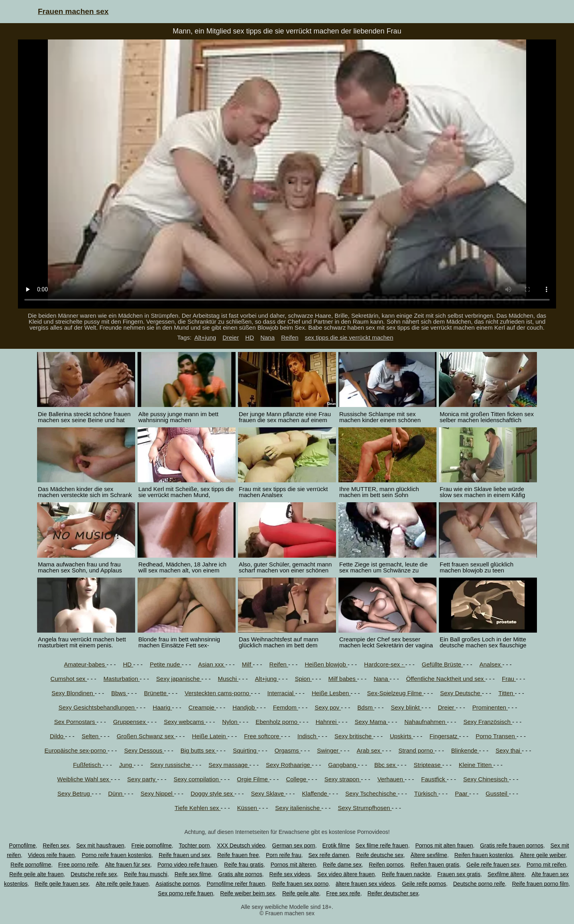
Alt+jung (205, 337)
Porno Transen (496, 736)
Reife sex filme (193, 874)
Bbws (119, 693)
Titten (506, 693)
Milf (248, 664)
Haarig (162, 707)
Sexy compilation (197, 779)
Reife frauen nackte (406, 874)
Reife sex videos (290, 874)
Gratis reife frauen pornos (512, 845)
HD (250, 337)
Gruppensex (130, 722)
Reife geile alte (301, 893)
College (297, 779)
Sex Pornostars (76, 722)
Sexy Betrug (75, 793)
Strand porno (417, 750)
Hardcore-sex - (384, 664)
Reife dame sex (342, 865)
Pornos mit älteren (293, 865)
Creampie (202, 707)
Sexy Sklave (268, 793)
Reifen (290, 337)
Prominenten (490, 707)
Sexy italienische (298, 808)
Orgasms (288, 750)
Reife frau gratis (244, 865)
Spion (304, 679)
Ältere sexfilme (429, 855)
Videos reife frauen (51, 855)
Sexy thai (509, 750)
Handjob (244, 707)
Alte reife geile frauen (122, 884)
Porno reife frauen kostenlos (117, 855)
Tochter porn (195, 845)
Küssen (248, 808)
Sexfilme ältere (506, 874)
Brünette (156, 693)
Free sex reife (343, 893)
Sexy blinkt (406, 707)
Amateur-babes (85, 664)
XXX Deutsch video (241, 845)
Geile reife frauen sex (493, 865)
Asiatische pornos (178, 884)
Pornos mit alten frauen (444, 845)
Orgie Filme (253, 779)
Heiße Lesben (331, 693)
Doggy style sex (212, 793)
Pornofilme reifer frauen (236, 884)
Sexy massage (229, 765)
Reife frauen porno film (540, 884)
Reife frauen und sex (184, 855)
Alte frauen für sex (128, 865)
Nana (267, 337)
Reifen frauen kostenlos (484, 855)
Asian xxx (212, 664)
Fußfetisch (88, 765)
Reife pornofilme (31, 865)
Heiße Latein (210, 736)
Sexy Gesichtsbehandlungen (97, 707)
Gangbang (343, 765)
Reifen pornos (386, 865)
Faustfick (434, 779)
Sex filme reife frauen (382, 845)
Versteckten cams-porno (218, 693)
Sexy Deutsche (461, 693)
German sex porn (294, 845)
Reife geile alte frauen (36, 874)
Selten (91, 736)
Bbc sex (386, 765)
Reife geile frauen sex (62, 884)
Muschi (228, 679)
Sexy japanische (179, 679)
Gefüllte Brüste (442, 664)
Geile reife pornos (424, 884)
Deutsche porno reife (479, 884)
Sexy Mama (371, 722)
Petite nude (166, 664)
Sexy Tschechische (371, 793)
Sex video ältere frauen (346, 874)
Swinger (328, 750)
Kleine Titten (476, 765)
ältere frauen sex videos (365, 884)
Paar (462, 793)
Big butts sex (199, 750)
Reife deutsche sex (380, 855)
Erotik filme (336, 845)
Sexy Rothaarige (289, 765)
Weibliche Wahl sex (84, 779)
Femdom (286, 707)
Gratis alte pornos (240, 874)
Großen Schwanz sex (146, 736)
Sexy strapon (343, 779)
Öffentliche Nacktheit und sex (446, 679)
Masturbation (122, 679)
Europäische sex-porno (76, 750)
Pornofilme (23, 845)
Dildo (57, 736)
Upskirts (401, 736)
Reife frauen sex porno (301, 884)
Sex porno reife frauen (186, 893)
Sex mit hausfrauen (100, 845)
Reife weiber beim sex (248, 893)
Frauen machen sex (73, 11)
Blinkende (465, 750)
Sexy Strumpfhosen (365, 808)
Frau (509, 679)
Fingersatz (444, 736)
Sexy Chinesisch (486, 779)
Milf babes (343, 679)
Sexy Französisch (488, 722)
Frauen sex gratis (459, 874)
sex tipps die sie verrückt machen (349, 337)
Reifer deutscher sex (393, 893)
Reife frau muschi (146, 874)
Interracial (281, 693)
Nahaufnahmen (426, 722)
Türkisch (426, 793)
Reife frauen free (238, 855)
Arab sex (369, 750)
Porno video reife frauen (187, 865)
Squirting (245, 750)
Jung (127, 765)
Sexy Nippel (157, 793)
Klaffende (316, 793)
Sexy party (142, 779)
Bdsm (366, 707)
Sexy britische (354, 736)
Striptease (428, 765)
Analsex (491, 664)
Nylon (231, 722)
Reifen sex (56, 845)
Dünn (116, 793)
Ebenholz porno (277, 722)
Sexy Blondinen (73, 693)
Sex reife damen (328, 855)
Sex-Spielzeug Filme (395, 693)
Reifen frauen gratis (435, 865)
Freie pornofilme (152, 845)
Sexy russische (171, 765)
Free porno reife (78, 865)
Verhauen (391, 779)
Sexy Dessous (144, 750)
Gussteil (497, 793)
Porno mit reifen (546, 865)
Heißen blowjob (326, 664)
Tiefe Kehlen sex (198, 808)
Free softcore (262, 736)
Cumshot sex (69, 679)
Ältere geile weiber (543, 855)
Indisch (308, 736)
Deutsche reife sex (94, 874)
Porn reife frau (284, 855)
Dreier (231, 337)
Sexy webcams (185, 722)
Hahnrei (327, 722)
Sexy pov (328, 707)
